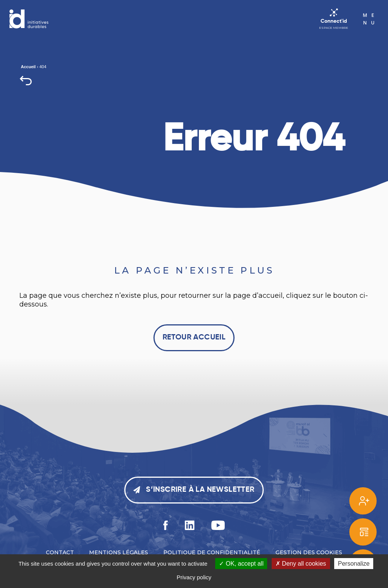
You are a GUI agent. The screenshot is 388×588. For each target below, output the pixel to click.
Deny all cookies (301, 564)
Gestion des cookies (309, 552)
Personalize (354, 564)
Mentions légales (119, 552)
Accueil (28, 67)
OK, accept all (241, 564)
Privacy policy (194, 577)
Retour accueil (194, 338)
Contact (60, 552)
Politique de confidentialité (212, 552)
